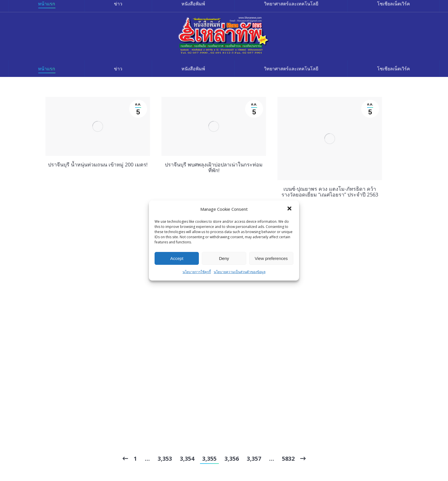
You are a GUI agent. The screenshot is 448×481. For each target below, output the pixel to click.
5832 (288, 459)
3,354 (187, 459)
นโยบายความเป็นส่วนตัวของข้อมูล (240, 272)
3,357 (254, 459)
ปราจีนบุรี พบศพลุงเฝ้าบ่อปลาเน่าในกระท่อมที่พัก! (214, 167)
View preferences (271, 258)
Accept (177, 258)
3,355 (209, 459)
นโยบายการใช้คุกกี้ (197, 272)
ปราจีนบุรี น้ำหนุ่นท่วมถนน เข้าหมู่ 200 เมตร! (98, 164)
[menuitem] (47, 69)
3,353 (165, 459)
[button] (290, 209)
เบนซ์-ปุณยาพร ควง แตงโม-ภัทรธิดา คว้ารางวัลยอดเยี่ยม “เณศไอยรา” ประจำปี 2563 (330, 192)
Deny (224, 258)
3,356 (232, 459)
